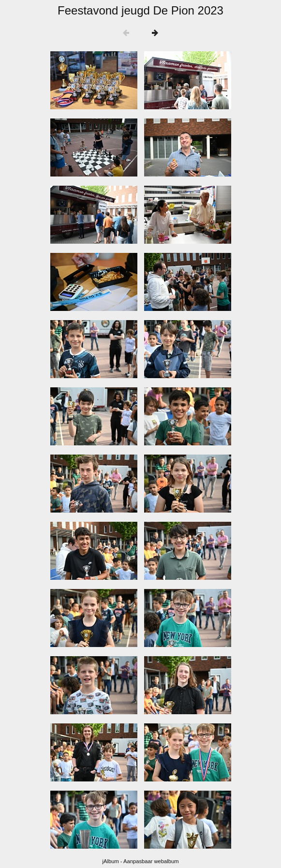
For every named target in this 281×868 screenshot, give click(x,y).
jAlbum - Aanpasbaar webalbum (141, 861)
